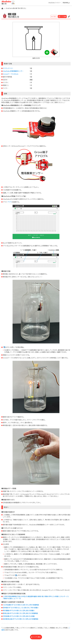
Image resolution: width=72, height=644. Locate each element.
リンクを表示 (69, 17)
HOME (2, 8)
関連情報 (65, 3)
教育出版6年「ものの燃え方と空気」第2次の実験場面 (20, 613)
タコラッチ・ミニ (8, 68)
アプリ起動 (63, 16)
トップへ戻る (37, 637)
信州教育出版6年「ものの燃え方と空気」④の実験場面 (21, 619)
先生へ (55, 16)
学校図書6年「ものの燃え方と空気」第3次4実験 (19, 616)
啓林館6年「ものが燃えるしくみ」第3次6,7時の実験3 (21, 608)
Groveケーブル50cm (11, 74)
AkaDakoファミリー (55, 3)
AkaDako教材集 (8, 3)
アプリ (10, 202)
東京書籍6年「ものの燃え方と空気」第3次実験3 (19, 611)
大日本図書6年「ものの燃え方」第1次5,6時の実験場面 (21, 605)
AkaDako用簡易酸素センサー (13, 71)
